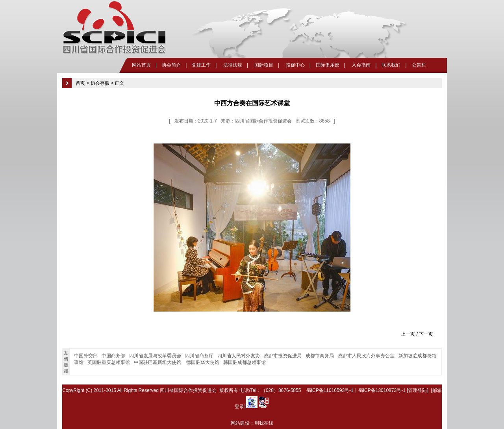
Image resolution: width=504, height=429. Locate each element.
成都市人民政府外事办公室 (366, 356)
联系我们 (391, 65)
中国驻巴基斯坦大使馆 (158, 362)
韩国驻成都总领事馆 (245, 362)
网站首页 (141, 65)
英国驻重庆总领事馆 (109, 362)
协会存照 (100, 83)
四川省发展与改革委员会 (155, 356)
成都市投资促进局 (283, 356)
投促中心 (294, 65)
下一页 (426, 334)
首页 (80, 83)
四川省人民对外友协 (239, 356)
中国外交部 (86, 356)
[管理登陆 (417, 390)
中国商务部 (113, 356)
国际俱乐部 (328, 65)
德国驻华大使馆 (203, 362)
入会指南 (360, 65)
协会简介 (171, 65)
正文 (119, 83)
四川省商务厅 (199, 356)
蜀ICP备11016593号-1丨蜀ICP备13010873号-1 (356, 390)
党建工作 (201, 65)
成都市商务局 (320, 356)
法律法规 (232, 65)
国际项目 (263, 65)
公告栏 (419, 65)
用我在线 (264, 423)
